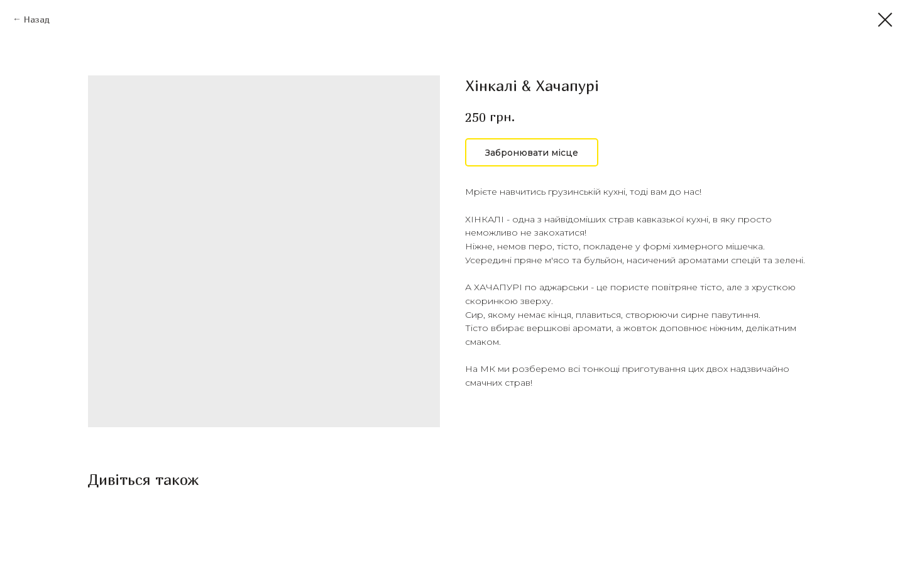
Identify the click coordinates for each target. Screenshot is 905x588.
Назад (37, 19)
